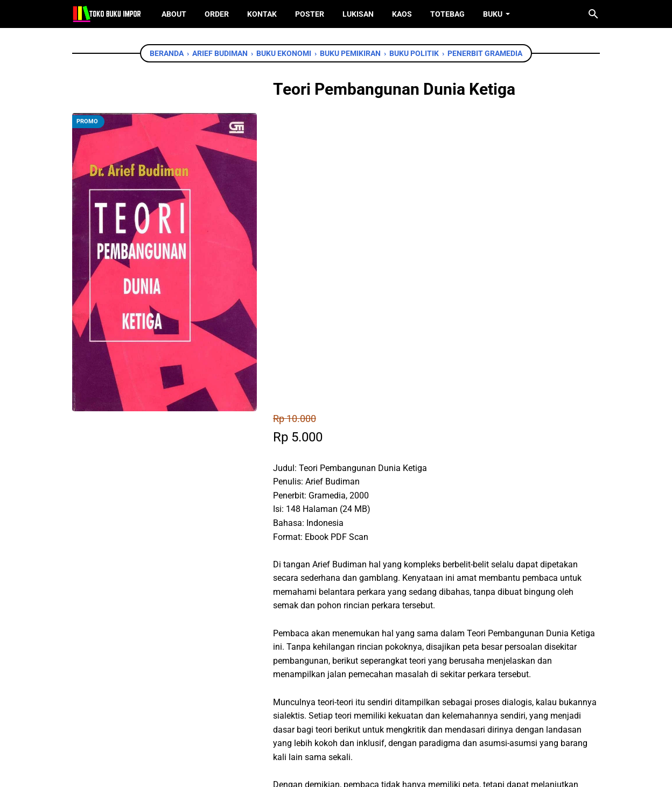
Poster (310, 14)
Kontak (262, 14)
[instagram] (353, 727)
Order (217, 14)
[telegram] (355, 628)
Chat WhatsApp (321, 566)
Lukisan (358, 14)
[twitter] (307, 628)
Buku (493, 14)
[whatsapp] (331, 628)
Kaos (402, 14)
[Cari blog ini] (593, 14)
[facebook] (283, 628)
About (174, 14)
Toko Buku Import (350, 771)
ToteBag (447, 14)
